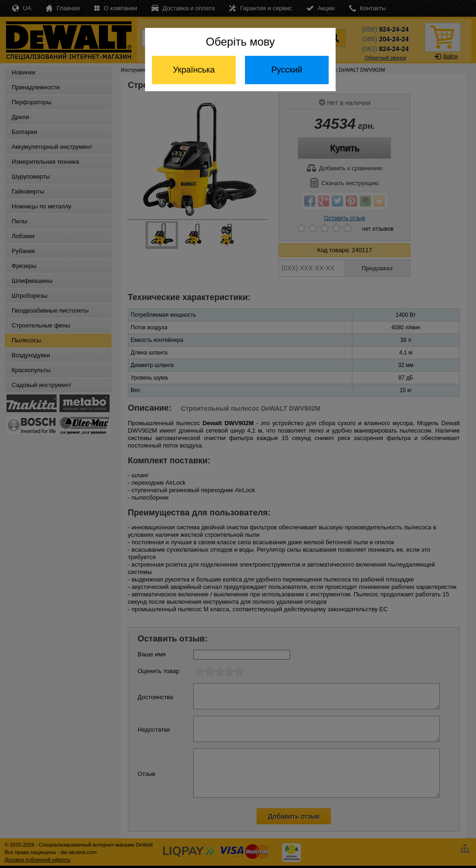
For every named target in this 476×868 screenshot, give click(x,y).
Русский (287, 70)
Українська (194, 70)
